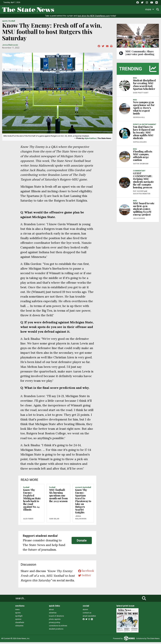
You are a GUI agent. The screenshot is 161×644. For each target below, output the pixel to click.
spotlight (19, 618)
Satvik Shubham (141, 166)
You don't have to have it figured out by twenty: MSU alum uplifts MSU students (144, 134)
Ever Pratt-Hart (141, 95)
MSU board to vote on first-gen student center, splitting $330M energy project (144, 211)
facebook (86, 573)
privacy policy (54, 624)
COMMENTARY (139, 173)
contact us (87, 615)
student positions (56, 631)
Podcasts (136, 9)
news (17, 611)
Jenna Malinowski (10, 47)
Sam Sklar (54, 521)
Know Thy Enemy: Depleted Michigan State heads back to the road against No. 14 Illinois (32, 502)
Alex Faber (28, 521)
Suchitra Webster (142, 196)
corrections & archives (58, 628)
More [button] (148, 9)
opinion (18, 621)
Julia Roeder (139, 220)
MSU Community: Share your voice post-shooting (140, 55)
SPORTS (5, 23)
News (60, 9)
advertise (53, 615)
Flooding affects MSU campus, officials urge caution (143, 158)
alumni (85, 611)
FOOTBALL (12, 23)
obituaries (19, 628)
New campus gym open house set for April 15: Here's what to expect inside (144, 110)
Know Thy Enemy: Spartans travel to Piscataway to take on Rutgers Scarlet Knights (83, 503)
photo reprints (55, 621)
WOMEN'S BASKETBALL (83, 489)
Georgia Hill (139, 119)
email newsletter (89, 618)
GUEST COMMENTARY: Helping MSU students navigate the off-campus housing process (143, 182)
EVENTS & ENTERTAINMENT (145, 126)
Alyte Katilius (90, 140)
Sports (82, 9)
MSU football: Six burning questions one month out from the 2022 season (58, 497)
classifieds (20, 624)
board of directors (56, 618)
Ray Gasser (138, 193)
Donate (82, 542)
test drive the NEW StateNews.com (94, 18)
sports (18, 615)
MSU (135, 80)
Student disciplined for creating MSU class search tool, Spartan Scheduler (144, 87)
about (51, 611)
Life (71, 9)
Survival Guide (99, 9)
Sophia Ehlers (140, 144)
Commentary (118, 9)
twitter (84, 578)
